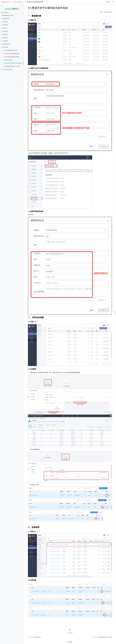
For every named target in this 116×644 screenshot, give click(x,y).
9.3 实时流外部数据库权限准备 (11, 57)
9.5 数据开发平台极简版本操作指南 (34, 2)
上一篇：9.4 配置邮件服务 (34, 637)
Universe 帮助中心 (18, 2)
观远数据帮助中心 (5, 2)
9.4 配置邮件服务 (8, 60)
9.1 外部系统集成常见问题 (10, 50)
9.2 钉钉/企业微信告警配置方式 (12, 54)
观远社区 (108, 2)
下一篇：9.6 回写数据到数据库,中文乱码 (102, 637)
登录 (113, 2)
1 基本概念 (5, 22)
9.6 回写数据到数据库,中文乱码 (12, 66)
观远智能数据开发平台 (8, 15)
